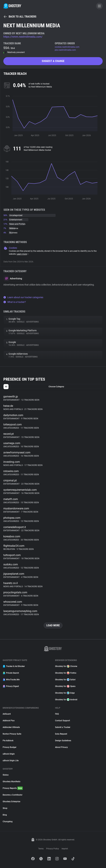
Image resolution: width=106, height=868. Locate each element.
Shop (5, 808)
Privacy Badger (10, 747)
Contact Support (63, 721)
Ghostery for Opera (65, 686)
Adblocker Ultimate (11, 727)
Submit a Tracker (63, 727)
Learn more (23, 254)
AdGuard (7, 714)
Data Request (61, 734)
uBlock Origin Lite (11, 761)
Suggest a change (53, 61)
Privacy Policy (53, 849)
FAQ (57, 714)
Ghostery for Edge (65, 693)
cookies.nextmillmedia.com (67, 47)
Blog (5, 815)
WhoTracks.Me (11, 680)
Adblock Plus (9, 721)
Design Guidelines (63, 741)
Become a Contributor (13, 795)
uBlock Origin (9, 754)
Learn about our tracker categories (23, 297)
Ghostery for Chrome (66, 666)
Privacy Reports (13, 788)
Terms (41, 849)
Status (6, 775)
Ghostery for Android (66, 700)
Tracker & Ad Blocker (14, 666)
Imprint (65, 849)
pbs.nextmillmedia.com (65, 50)
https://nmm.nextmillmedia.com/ (23, 37)
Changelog (8, 822)
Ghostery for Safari (65, 680)
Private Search (11, 673)
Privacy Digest (11, 686)
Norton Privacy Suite (12, 734)
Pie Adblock (8, 741)
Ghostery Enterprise (11, 802)
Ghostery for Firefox (66, 673)
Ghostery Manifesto (12, 782)
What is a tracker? (15, 302)
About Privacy (61, 747)
